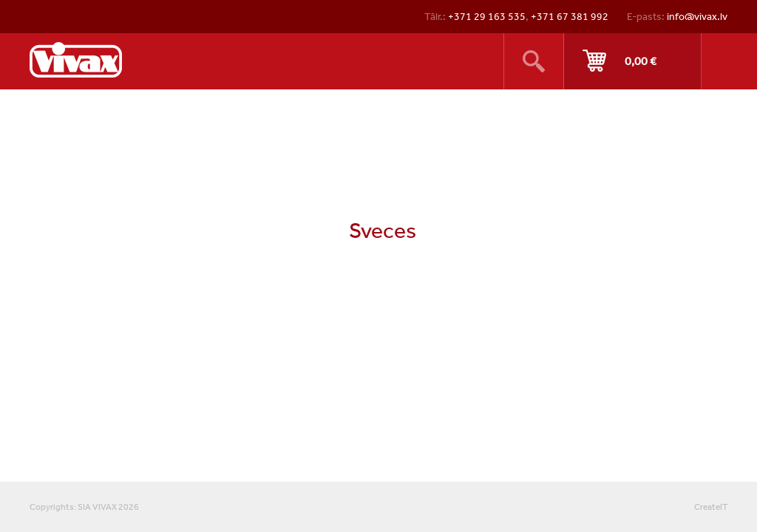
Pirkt (632, 61)
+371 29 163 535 (487, 16)
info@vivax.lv (697, 16)
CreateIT (711, 507)
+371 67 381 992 (570, 16)
